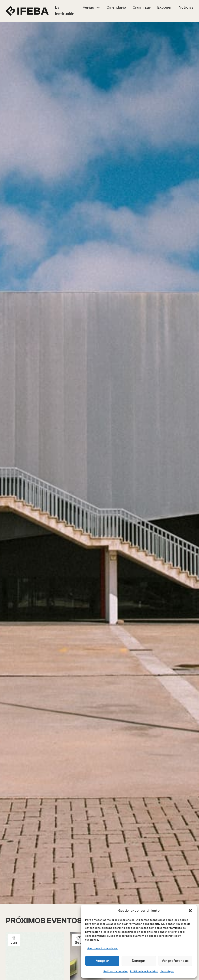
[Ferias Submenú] (98, 8)
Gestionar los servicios (102, 948)
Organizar (142, 7)
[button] (190, 911)
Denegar (139, 961)
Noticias (186, 7)
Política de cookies (116, 971)
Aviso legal (167, 971)
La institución (65, 11)
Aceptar (102, 961)
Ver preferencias (175, 961)
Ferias (88, 7)
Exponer (165, 7)
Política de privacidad (144, 971)
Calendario (116, 7)
